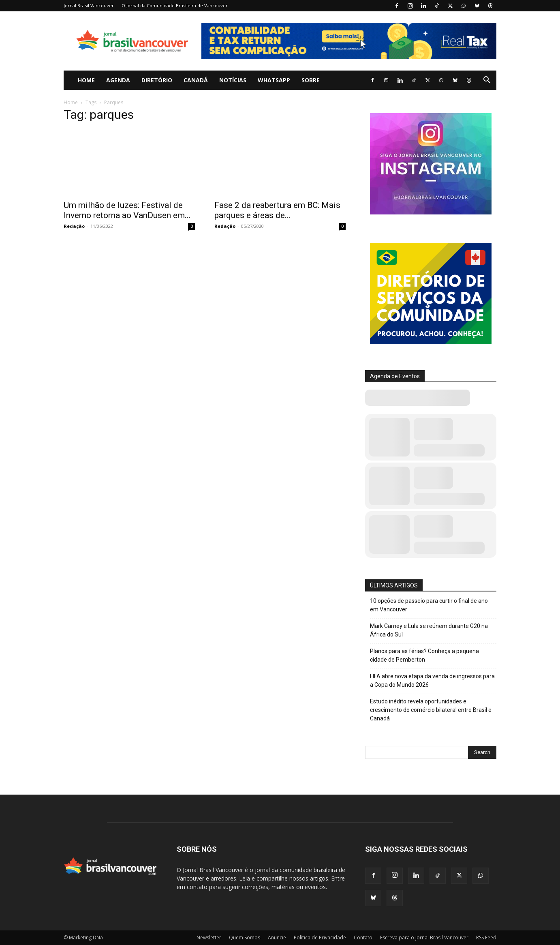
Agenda (118, 80)
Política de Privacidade (320, 937)
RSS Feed (486, 937)
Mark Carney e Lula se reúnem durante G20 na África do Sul (429, 630)
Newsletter (209, 937)
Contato (363, 937)
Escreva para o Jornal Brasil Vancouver (424, 937)
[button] (487, 81)
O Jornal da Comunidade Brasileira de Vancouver (175, 5)
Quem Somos (245, 937)
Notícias (233, 80)
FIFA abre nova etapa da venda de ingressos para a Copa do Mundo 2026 (432, 680)
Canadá (196, 80)
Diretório (157, 80)
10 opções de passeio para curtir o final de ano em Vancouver (429, 605)
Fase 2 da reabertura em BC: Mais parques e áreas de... (277, 210)
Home (86, 80)
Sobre (311, 80)
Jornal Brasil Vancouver (89, 5)
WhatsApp (274, 80)
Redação (74, 226)
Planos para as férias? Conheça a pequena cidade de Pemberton (424, 655)
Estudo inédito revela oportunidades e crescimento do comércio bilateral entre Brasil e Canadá (431, 710)
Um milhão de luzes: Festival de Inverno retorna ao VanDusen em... (127, 210)
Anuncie (277, 937)
